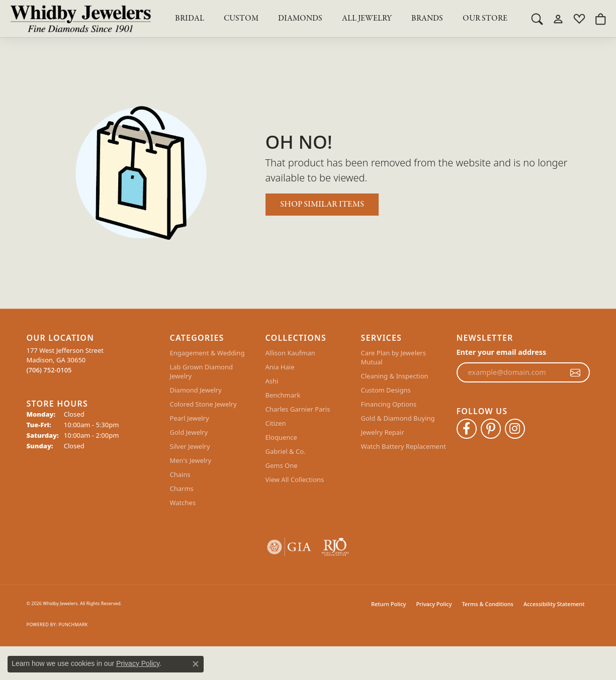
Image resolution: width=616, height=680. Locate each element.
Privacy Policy (434, 604)
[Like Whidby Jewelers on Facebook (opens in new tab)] (467, 429)
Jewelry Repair (383, 432)
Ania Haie (280, 367)
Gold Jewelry (189, 432)
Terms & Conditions (488, 604)
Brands (427, 19)
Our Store (485, 19)
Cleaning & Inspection (395, 376)
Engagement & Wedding (207, 353)
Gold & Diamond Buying (398, 418)
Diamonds (300, 19)
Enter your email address (502, 352)
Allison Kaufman (290, 353)
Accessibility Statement (554, 604)
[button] (537, 19)
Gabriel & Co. (286, 451)
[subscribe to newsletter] (575, 372)
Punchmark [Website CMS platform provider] (73, 624)
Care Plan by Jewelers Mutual (393, 357)
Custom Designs (386, 390)
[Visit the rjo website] (335, 547)
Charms (182, 489)
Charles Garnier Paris (298, 409)
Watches (183, 503)
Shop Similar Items (322, 204)
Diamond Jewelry (196, 390)
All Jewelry (367, 19)
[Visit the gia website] (289, 547)
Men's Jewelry (191, 460)
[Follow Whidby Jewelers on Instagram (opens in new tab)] (515, 429)
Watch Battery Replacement (404, 446)
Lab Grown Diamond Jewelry (201, 371)
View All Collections (295, 479)
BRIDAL (190, 19)
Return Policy (388, 604)
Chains (180, 474)
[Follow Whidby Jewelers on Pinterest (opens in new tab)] (491, 429)
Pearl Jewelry (190, 418)
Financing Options (389, 404)
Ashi (272, 381)
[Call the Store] (49, 370)
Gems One (282, 465)
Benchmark (283, 395)
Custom (241, 19)
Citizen (276, 423)
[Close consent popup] (196, 664)
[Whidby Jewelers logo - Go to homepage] (80, 19)
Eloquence (281, 437)
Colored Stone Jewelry (203, 404)
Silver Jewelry (190, 446)
